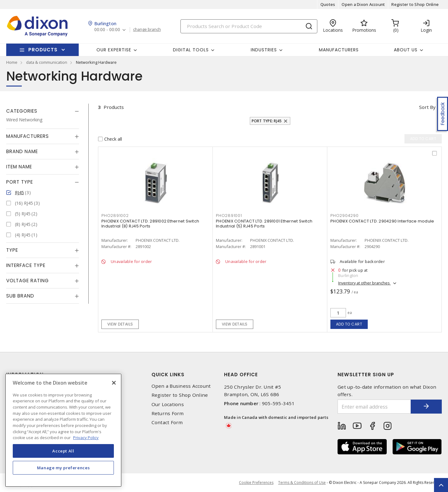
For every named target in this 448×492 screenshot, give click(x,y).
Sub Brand (20, 296)
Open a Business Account (181, 386)
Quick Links (168, 375)
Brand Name (22, 151)
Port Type (20, 182)
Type (12, 250)
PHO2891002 (115, 216)
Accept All (63, 451)
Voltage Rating (28, 281)
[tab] (43, 111)
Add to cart (349, 324)
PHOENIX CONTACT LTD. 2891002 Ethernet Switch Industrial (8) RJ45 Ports (150, 224)
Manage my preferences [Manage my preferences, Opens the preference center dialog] (63, 468)
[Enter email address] (374, 407)
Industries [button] (264, 50)
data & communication (47, 62)
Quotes (328, 4)
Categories (22, 111)
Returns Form (168, 413)
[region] (63, 430)
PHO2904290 (345, 216)
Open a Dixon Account (363, 4)
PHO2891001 (229, 216)
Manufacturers (339, 50)
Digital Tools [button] (191, 50)
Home (12, 62)
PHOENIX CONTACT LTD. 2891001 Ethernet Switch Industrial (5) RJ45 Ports (264, 224)
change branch (147, 30)
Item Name (19, 167)
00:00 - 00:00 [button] (107, 30)
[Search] (249, 26)
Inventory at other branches (364, 283)
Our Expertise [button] (114, 50)
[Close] (114, 383)
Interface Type (26, 265)
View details (120, 324)
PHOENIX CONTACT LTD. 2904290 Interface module (382, 221)
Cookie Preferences (256, 483)
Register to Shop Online (415, 4)
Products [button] (43, 50)
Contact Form (167, 422)
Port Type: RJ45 (267, 121)
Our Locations (168, 404)
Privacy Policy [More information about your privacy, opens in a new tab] (86, 438)
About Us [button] (406, 50)
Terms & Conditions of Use (302, 483)
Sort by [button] (427, 107)
